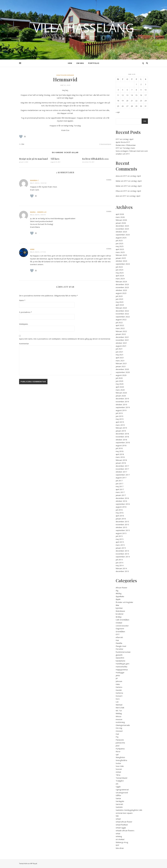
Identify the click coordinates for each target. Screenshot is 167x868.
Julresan (119, 681)
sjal (117, 754)
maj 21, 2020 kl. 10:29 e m (38, 183)
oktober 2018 (121, 440)
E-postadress (25, 312)
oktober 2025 (121, 232)
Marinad (119, 705)
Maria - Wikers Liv (38, 212)
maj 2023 (120, 302)
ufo (117, 784)
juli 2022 (119, 322)
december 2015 (122, 521)
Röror (118, 751)
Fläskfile (119, 643)
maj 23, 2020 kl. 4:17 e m (38, 252)
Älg (117, 591)
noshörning (120, 722)
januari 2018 (121, 463)
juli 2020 (119, 378)
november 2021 (122, 340)
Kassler (119, 690)
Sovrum (119, 769)
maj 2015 (120, 539)
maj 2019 (120, 419)
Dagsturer (120, 629)
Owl (117, 734)
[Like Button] (21, 137)
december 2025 (122, 226)
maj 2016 (120, 513)
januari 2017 (121, 495)
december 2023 (122, 284)
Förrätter (120, 649)
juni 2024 (119, 270)
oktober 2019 (121, 404)
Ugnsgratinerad (122, 790)
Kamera (119, 687)
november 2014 (122, 554)
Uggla (118, 787)
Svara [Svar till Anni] (109, 249)
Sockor (118, 763)
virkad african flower (124, 822)
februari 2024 (121, 282)
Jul (117, 678)
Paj (117, 737)
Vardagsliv (120, 801)
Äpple (118, 599)
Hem (70, 63)
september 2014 (123, 557)
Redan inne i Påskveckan (126, 145)
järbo (118, 675)
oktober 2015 (121, 527)
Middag (119, 713)
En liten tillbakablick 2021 (95, 159)
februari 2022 (121, 331)
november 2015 (122, 524)
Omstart (119, 731)
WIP (117, 845)
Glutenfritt (120, 658)
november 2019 (122, 402)
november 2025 (122, 229)
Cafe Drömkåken (122, 620)
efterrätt (119, 637)
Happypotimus (122, 670)
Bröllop (119, 617)
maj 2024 (120, 273)
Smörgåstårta (121, 760)
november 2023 (122, 287)
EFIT (118, 634)
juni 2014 (119, 563)
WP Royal (34, 863)
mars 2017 (120, 492)
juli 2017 (119, 481)
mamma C (34, 180)
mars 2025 (120, 252)
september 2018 (123, 442)
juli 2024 (119, 267)
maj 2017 (120, 486)
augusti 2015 (121, 533)
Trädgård (120, 781)
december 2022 (122, 311)
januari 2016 (121, 519)
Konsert (119, 696)
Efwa (118, 191)
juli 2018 (119, 448)
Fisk (117, 640)
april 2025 (120, 249)
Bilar (117, 605)
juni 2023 (119, 299)
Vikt (117, 816)
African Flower (121, 588)
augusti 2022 (121, 319)
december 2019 (122, 399)
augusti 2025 (121, 238)
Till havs (55, 159)
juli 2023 (119, 296)
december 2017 (122, 466)
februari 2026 (121, 220)
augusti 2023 (121, 293)
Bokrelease (120, 611)
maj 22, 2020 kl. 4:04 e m (38, 215)
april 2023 (120, 305)
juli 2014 (119, 560)
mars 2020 (120, 390)
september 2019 (123, 407)
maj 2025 (120, 246)
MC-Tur (119, 711)
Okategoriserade (65, 75)
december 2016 (122, 498)
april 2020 (120, 387)
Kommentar (24, 344)
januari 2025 (121, 258)
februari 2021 (121, 363)
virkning (119, 836)
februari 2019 (121, 428)
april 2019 (120, 422)
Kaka (118, 684)
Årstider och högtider (124, 602)
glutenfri (119, 655)
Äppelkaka (120, 596)
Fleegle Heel (121, 646)
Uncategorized (122, 793)
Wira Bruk (120, 848)
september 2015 (123, 530)
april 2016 (120, 516)
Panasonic (120, 740)
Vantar (118, 798)
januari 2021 (121, 366)
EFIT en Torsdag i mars (125, 148)
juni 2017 (119, 484)
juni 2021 (119, 352)
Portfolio (94, 63)
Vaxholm (119, 807)
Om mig (80, 63)
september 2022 (123, 317)
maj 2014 (120, 565)
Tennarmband (121, 778)
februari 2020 (121, 393)
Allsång (119, 593)
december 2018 (122, 434)
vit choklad (120, 839)
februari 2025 (121, 255)
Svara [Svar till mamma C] (109, 180)
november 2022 (122, 314)
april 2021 (120, 358)
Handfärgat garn (123, 664)
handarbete (120, 661)
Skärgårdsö (120, 757)
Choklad (119, 623)
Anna (118, 176)
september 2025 (123, 235)
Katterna (119, 693)
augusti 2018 (121, 445)
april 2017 (120, 489)
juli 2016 (119, 510)
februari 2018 (121, 460)
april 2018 (120, 454)
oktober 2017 (121, 472)
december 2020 (122, 369)
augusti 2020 (121, 375)
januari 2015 (121, 548)
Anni (32, 249)
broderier (120, 614)
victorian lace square (124, 813)
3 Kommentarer (105, 144)
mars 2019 (120, 425)
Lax (117, 702)
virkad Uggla (121, 828)
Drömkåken (120, 631)
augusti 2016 (121, 507)
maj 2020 (120, 384)
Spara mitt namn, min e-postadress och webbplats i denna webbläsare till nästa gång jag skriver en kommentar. (65, 339)
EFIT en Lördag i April (124, 139)
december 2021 (122, 337)
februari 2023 (121, 308)
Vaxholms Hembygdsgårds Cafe (129, 810)
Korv (118, 699)
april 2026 (120, 214)
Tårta (118, 775)
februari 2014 (121, 568)
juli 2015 (119, 536)
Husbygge (120, 672)
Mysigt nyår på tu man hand (33, 159)
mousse (119, 719)
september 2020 (123, 372)
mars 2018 (120, 457)
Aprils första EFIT (123, 142)
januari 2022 (121, 334)
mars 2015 (120, 545)
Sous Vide (120, 766)
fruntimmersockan (123, 652)
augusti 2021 (121, 346)
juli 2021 (119, 349)
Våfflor (118, 795)
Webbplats (24, 324)
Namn (22, 300)
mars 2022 (120, 328)
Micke (118, 181)
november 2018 (122, 437)
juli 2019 (119, 413)
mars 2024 (120, 279)
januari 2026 (121, 223)
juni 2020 (119, 381)
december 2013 (122, 571)
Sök (145, 121)
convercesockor (122, 626)
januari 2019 (121, 431)
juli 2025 (119, 240)
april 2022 (120, 325)
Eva (23, 144)
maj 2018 (120, 451)
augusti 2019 (121, 410)
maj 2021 (120, 355)
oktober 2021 (121, 343)
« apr (118, 112)
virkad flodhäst (122, 825)
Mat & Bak (120, 708)
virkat (118, 833)
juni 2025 (119, 243)
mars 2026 (120, 217)
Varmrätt (119, 804)
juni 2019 (119, 416)
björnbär (119, 608)
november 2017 (122, 469)
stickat (118, 772)
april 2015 (120, 542)
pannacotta (120, 743)
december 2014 (122, 551)
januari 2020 (121, 396)
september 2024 (123, 264)
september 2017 (123, 475)
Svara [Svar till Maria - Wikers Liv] (109, 211)
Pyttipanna (120, 749)
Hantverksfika (121, 667)
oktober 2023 (121, 290)
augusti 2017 (121, 478)
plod (117, 746)
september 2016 (123, 504)
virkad (118, 819)
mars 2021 (120, 361)
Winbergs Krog (122, 842)
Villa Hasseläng (84, 28)
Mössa (118, 716)
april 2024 (120, 276)
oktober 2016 (121, 501)
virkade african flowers (125, 831)
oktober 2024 (121, 261)
